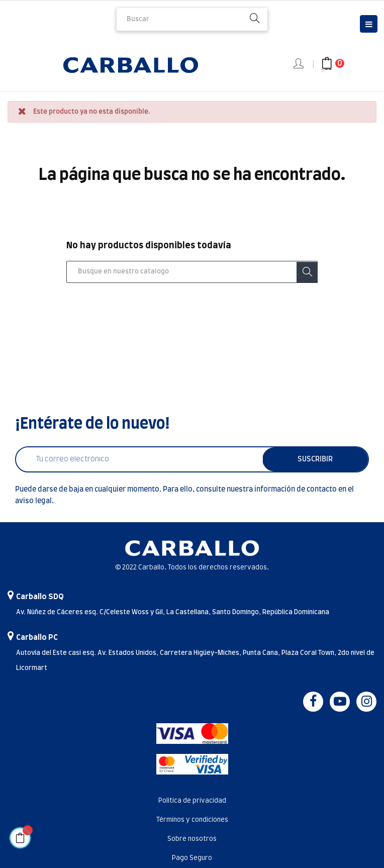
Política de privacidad (192, 801)
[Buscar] (192, 272)
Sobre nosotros (192, 839)
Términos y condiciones (192, 820)
